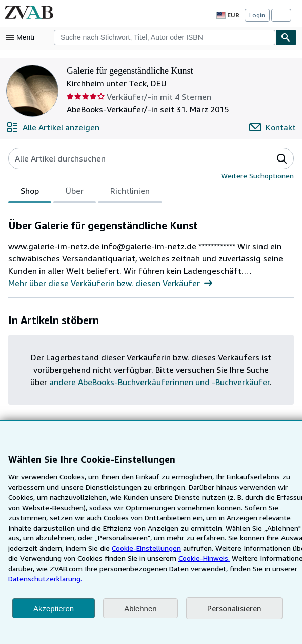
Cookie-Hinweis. (105, 568)
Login (257, 15)
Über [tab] (75, 193)
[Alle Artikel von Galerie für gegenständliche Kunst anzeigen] (51, 127)
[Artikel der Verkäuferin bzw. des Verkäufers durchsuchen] (129, 158)
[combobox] (165, 37)
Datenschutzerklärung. (237, 578)
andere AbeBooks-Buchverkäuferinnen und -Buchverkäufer (150, 382)
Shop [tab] (30, 193)
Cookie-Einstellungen (54, 558)
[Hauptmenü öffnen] (23, 37)
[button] (282, 158)
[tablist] (85, 192)
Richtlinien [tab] (130, 193)
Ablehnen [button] (140, 608)
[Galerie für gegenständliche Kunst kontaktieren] (274, 127)
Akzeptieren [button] (54, 608)
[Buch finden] (286, 37)
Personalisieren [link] (234, 608)
